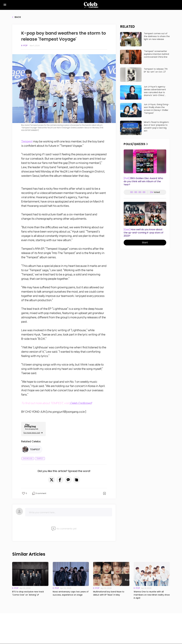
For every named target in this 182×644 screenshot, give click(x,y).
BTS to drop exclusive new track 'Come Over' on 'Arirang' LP (28, 593)
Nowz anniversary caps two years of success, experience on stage (71, 593)
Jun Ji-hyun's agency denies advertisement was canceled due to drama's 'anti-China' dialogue (155, 91)
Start (145, 243)
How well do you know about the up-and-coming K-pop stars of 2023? (144, 233)
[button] (52, 480)
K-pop (24, 45)
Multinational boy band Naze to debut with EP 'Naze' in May (109, 593)
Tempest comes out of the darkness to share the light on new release (157, 36)
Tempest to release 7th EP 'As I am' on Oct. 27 (156, 70)
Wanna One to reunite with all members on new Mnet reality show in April (152, 595)
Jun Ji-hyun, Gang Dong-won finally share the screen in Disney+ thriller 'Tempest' (156, 109)
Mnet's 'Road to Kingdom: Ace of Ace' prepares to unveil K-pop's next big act (156, 126)
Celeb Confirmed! (81, 403)
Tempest (27, 141)
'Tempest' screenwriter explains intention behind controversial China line (156, 54)
